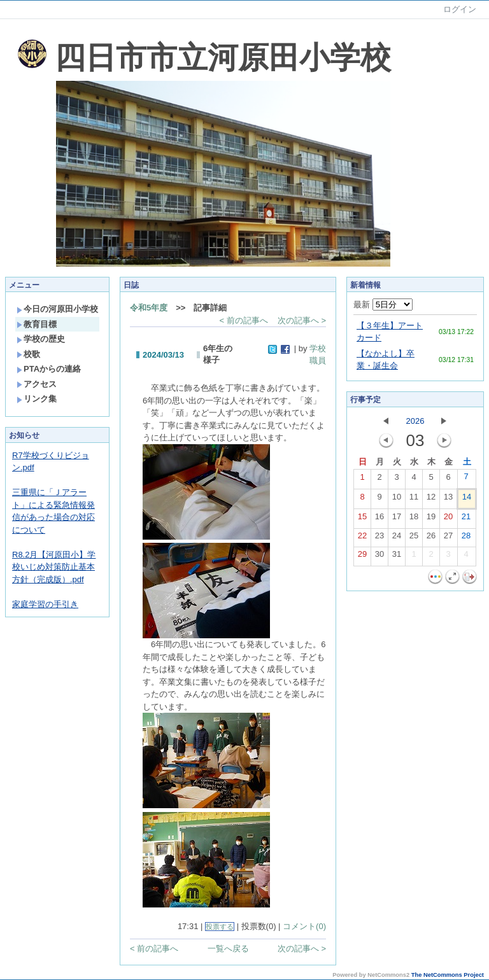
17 (397, 519)
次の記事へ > (302, 320)
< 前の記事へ (244, 320)
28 (466, 538)
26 (431, 538)
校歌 (28, 354)
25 (414, 538)
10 (397, 500)
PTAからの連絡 (49, 369)
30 (379, 557)
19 (431, 519)
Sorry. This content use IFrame (5, 24)
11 (414, 500)
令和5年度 (149, 308)
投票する (220, 927)
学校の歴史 (41, 339)
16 (379, 519)
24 (397, 538)
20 (448, 519)
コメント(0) (304, 926)
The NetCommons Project (448, 975)
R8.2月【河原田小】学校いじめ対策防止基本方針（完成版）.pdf (54, 567)
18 (414, 519)
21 (466, 519)
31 (397, 557)
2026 (415, 421)
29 (362, 557)
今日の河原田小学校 (57, 309)
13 (448, 500)
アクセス (37, 384)
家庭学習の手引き (45, 604)
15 (362, 519)
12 (431, 500)
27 (448, 538)
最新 (383, 304)
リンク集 (37, 399)
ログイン (460, 9)
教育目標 (37, 324)
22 (362, 538)
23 (379, 538)
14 (467, 500)
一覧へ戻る (228, 948)
